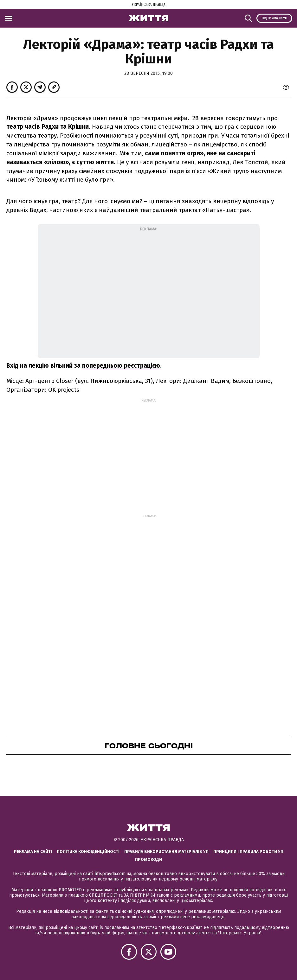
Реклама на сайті (33, 851)
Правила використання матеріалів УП (166, 851)
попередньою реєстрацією (121, 366)
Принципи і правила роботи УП (248, 851)
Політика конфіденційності (88, 851)
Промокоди (148, 859)
